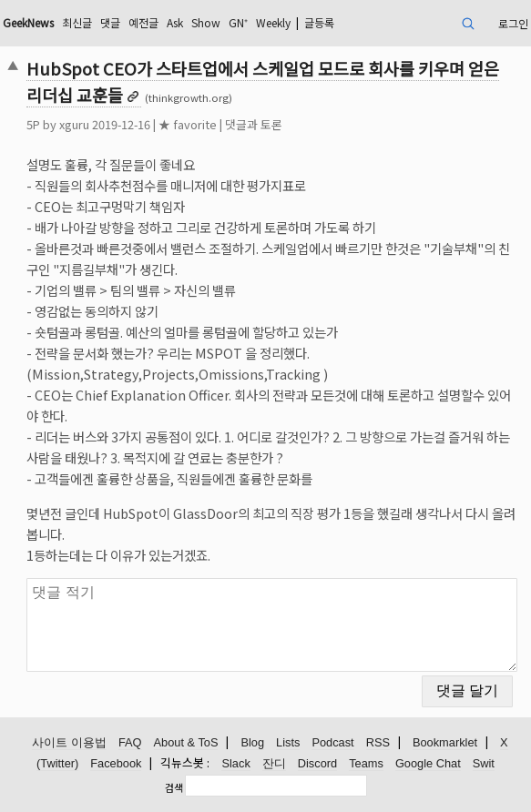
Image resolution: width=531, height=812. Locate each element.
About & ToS (186, 742)
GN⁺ (238, 22)
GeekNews (28, 22)
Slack (235, 763)
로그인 (513, 23)
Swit (484, 763)
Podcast (332, 742)
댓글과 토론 (254, 124)
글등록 (319, 22)
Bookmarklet (445, 742)
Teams (366, 763)
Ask (175, 22)
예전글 (143, 22)
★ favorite (188, 124)
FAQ (130, 742)
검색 (174, 787)
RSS (378, 742)
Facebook (116, 763)
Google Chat (428, 763)
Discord (317, 763)
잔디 (274, 763)
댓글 (110, 22)
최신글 (77, 22)
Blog (252, 742)
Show (206, 22)
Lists (288, 742)
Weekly (273, 22)
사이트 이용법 (69, 742)
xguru (74, 124)
